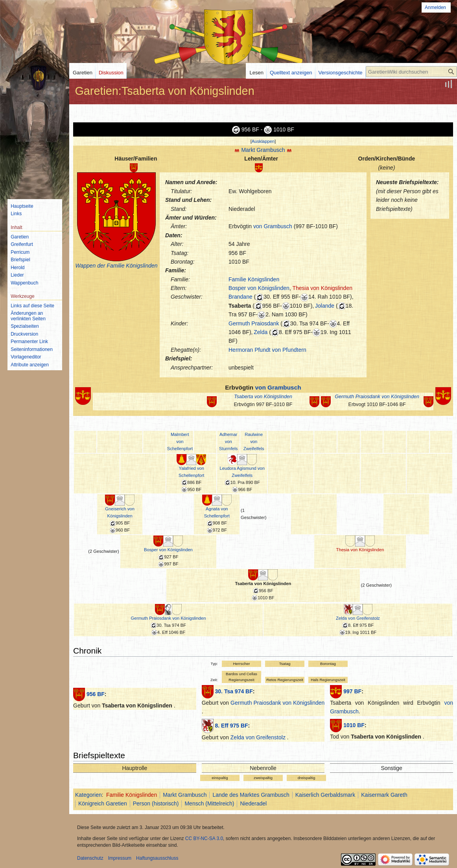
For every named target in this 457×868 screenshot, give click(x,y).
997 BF (352, 691)
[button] (263, 141)
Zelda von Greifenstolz (358, 618)
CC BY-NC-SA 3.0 (204, 838)
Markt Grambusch (263, 150)
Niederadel (253, 803)
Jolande (325, 306)
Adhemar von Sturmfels (228, 441)
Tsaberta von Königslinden (263, 397)
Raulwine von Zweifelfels (254, 441)
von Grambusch (273, 226)
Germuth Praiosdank (254, 323)
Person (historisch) (156, 803)
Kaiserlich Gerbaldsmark (325, 795)
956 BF (96, 694)
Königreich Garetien (103, 803)
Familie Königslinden (254, 279)
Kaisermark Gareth (384, 795)
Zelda (261, 332)
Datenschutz (90, 858)
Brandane (240, 297)
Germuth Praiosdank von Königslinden (377, 397)
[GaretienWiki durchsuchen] (411, 72)
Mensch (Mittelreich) (209, 803)
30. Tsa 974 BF (234, 691)
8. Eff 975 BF (232, 726)
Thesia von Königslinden (322, 288)
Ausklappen (263, 141)
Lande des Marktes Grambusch (251, 795)
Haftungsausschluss (157, 858)
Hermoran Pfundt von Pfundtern (267, 350)
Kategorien (88, 795)
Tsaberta (240, 306)
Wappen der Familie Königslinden (116, 266)
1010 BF (354, 725)
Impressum (120, 858)
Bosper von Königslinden (259, 288)
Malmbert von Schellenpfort (180, 441)
